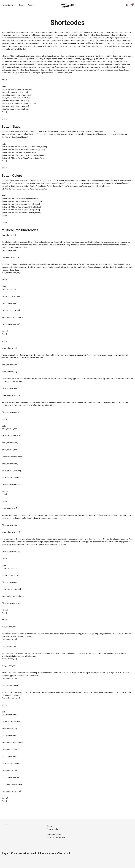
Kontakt (22, 5)
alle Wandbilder (7, 5)
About (30, 5)
